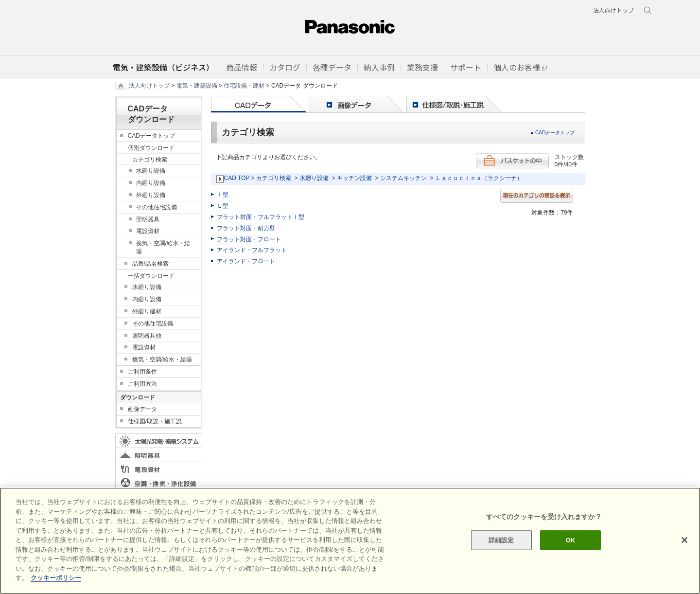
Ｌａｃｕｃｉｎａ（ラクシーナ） (479, 178)
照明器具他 (147, 336)
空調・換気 (159, 483)
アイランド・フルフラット (252, 250)
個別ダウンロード (151, 148)
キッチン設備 (354, 178)
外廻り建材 (147, 311)
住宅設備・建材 (244, 86)
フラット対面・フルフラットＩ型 (261, 217)
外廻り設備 (151, 195)
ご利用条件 (142, 372)
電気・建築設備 (197, 86)
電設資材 (148, 231)
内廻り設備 (151, 183)
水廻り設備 (314, 178)
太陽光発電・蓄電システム (159, 441)
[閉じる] (684, 540)
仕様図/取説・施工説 (155, 421)
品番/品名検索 (150, 264)
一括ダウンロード (151, 276)
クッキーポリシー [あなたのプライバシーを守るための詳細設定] (56, 578)
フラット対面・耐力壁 (246, 228)
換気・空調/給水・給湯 (163, 247)
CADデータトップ (555, 133)
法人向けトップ (149, 86)
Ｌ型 (223, 206)
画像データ (142, 409)
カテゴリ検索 (274, 178)
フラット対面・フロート (249, 239)
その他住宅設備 (157, 207)
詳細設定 (501, 540)
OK (571, 540)
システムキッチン (403, 178)
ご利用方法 (142, 384)
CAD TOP (237, 178)
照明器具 (148, 219)
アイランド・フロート (246, 261)
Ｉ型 (223, 195)
